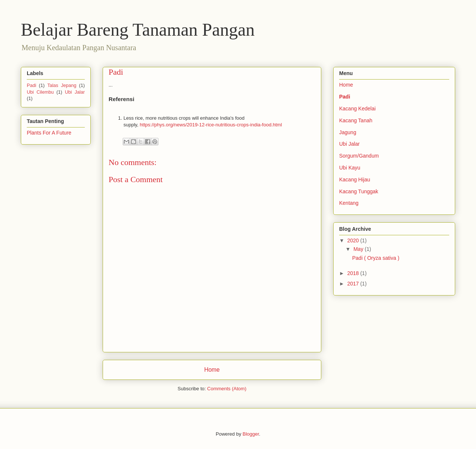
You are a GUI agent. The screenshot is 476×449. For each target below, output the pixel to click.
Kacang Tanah (356, 120)
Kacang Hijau (355, 180)
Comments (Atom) (227, 389)
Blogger (251, 434)
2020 (354, 240)
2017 (354, 284)
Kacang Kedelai (357, 109)
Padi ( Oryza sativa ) (376, 258)
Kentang (349, 203)
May (359, 249)
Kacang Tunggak (359, 191)
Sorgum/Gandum (359, 156)
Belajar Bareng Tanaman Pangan (138, 30)
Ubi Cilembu (40, 92)
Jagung (348, 132)
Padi (31, 85)
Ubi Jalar (75, 92)
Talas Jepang (62, 85)
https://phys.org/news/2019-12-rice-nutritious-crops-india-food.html (211, 125)
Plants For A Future (49, 133)
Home (212, 370)
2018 (354, 273)
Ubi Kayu (350, 168)
